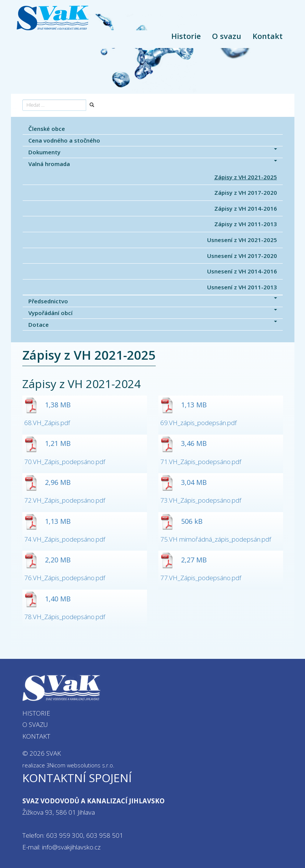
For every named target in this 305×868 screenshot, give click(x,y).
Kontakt (268, 36)
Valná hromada (153, 164)
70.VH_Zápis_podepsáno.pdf (65, 462)
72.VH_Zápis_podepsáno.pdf (65, 500)
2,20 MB (47, 560)
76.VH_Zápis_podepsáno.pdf (65, 578)
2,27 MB (183, 560)
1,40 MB (47, 599)
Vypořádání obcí (153, 313)
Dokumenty (153, 152)
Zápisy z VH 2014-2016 (246, 208)
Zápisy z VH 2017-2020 (246, 193)
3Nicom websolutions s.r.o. (80, 765)
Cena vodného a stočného (64, 140)
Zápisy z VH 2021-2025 (246, 177)
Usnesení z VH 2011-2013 (242, 287)
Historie (186, 36)
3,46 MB (183, 443)
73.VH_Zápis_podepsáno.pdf (201, 500)
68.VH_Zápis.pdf (47, 423)
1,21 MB (47, 443)
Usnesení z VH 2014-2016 (242, 271)
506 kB (181, 521)
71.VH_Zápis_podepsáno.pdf (201, 462)
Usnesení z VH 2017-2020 (242, 256)
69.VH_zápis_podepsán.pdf (198, 423)
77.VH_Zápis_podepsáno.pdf (201, 578)
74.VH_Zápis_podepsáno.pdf (65, 539)
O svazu (227, 36)
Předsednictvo (153, 301)
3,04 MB (183, 482)
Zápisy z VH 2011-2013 (246, 224)
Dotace (153, 325)
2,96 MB (47, 482)
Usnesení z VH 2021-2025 (242, 240)
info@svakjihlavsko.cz (71, 847)
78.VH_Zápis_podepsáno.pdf (65, 617)
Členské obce (47, 129)
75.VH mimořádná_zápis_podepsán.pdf (216, 539)
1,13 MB (183, 405)
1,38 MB (47, 405)
